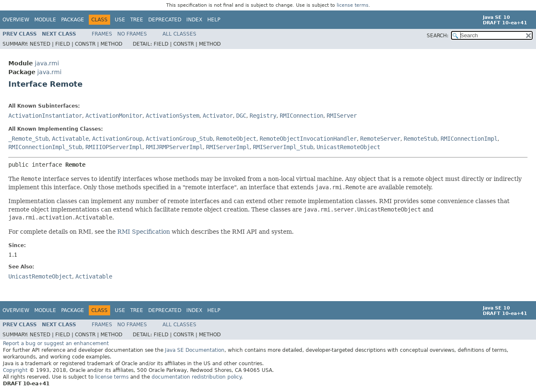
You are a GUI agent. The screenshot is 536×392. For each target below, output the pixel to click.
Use (120, 20)
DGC (241, 116)
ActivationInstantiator (45, 116)
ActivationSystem (173, 116)
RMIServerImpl (228, 147)
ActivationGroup (117, 139)
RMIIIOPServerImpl (114, 147)
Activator (218, 116)
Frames (102, 34)
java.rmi (47, 63)
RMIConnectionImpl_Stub (45, 147)
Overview (16, 20)
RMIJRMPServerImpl (174, 147)
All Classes (179, 34)
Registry (263, 116)
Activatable (70, 139)
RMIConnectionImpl (469, 139)
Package (73, 20)
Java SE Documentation (195, 350)
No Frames (132, 34)
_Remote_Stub (28, 139)
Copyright (15, 370)
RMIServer (342, 116)
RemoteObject (236, 139)
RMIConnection (301, 116)
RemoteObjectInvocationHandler (308, 139)
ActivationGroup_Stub (179, 139)
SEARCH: (438, 36)
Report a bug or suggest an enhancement (56, 343)
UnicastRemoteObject (348, 147)
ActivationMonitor (114, 116)
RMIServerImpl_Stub (283, 147)
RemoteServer (380, 139)
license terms (353, 5)
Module (45, 20)
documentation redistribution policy (196, 377)
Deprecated (165, 20)
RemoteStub (420, 139)
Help (214, 20)
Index (194, 20)
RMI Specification (144, 232)
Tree (137, 20)
